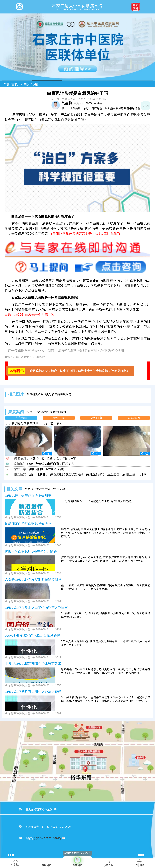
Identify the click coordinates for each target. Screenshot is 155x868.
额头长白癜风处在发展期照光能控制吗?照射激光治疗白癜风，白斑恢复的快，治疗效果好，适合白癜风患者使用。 (106, 587)
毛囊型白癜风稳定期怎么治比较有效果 (33, 664)
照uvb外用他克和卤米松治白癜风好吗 (32, 636)
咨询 (146, 106)
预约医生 (108, 863)
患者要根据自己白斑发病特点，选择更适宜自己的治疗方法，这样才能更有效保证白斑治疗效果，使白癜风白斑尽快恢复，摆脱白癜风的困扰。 (106, 671)
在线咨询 (77, 862)
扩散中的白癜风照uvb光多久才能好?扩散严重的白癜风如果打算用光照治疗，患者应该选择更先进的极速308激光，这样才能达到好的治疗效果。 (106, 559)
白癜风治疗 (32, 84)
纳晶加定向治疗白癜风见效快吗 (28, 524)
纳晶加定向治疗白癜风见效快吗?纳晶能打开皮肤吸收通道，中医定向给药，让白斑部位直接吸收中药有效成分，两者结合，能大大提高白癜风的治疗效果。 (106, 533)
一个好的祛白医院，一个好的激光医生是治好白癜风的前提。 (97, 501)
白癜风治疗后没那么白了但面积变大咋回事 (36, 608)
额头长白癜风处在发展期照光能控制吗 (33, 580)
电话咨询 (47, 863)
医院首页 (16, 863)
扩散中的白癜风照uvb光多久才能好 (31, 552)
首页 (15, 84)
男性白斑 (96, 418)
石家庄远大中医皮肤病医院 (29, 357)
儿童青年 (21, 418)
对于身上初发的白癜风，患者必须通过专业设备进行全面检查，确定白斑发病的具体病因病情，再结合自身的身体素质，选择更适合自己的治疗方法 (106, 699)
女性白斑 (59, 418)
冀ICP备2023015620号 (48, 838)
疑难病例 (134, 418)
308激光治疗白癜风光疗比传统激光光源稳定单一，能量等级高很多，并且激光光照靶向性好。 (106, 643)
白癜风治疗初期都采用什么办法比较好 (33, 692)
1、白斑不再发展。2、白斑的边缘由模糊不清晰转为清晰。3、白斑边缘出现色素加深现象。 (106, 615)
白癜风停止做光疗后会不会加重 (28, 496)
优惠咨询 (139, 863)
